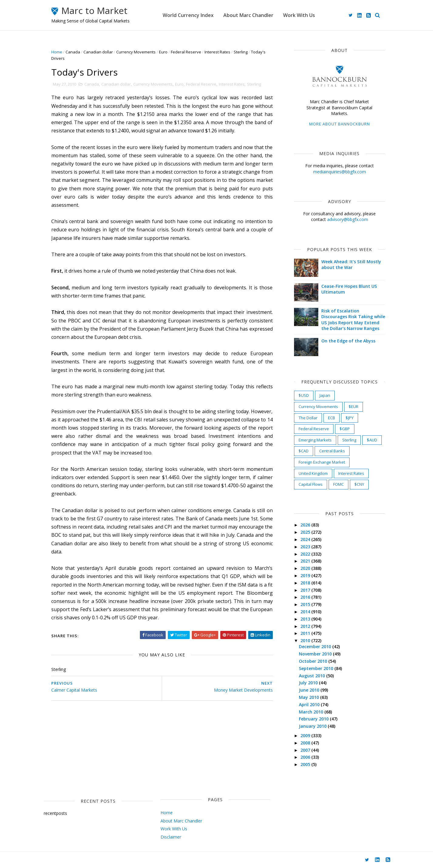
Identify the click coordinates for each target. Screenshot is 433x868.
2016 (306, 597)
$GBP (345, 429)
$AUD (372, 440)
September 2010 (317, 668)
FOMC (338, 484)
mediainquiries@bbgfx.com (340, 172)
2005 (306, 764)
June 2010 (310, 690)
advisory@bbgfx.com (348, 219)
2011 (306, 633)
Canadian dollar (98, 52)
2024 (306, 539)
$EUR (354, 407)
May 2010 (310, 697)
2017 (306, 590)
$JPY (350, 418)
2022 (306, 554)
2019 (306, 575)
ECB (332, 418)
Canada (73, 52)
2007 (306, 750)
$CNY (359, 484)
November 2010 (316, 654)
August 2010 (313, 676)
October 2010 (314, 661)
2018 (306, 583)
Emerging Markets (315, 440)
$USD (304, 395)
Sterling (241, 52)
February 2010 (314, 719)
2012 (306, 626)
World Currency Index (188, 15)
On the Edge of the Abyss (348, 341)
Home (57, 52)
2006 (306, 757)
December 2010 (316, 647)
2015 (306, 604)
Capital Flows (311, 484)
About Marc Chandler (248, 15)
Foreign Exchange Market (322, 462)
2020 (306, 568)
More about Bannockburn (340, 124)
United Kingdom (313, 473)
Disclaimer (171, 837)
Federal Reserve (186, 52)
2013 (306, 619)
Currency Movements (136, 52)
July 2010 (309, 683)
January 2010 (313, 726)
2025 (306, 532)
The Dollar (308, 418)
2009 (306, 735)
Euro (163, 52)
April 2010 (310, 705)
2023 (306, 547)
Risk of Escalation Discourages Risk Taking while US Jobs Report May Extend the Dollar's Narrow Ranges (353, 320)
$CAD (304, 451)
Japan (325, 395)
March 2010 (312, 712)
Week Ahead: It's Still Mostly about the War (351, 265)
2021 (306, 561)
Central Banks (332, 451)
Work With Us (299, 15)
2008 (306, 743)
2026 (306, 525)
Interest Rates (217, 52)
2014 (306, 612)
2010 (306, 640)
